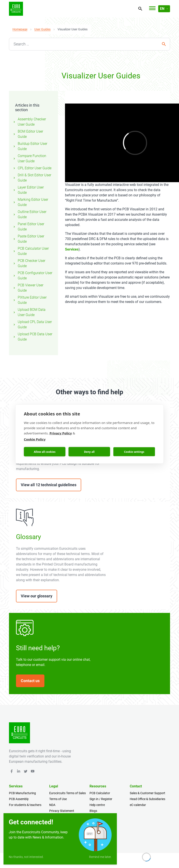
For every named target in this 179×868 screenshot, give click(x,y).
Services (72, 249)
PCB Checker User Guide (29, 263)
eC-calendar (138, 805)
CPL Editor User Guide (32, 168)
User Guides (42, 29)
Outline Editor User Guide (29, 214)
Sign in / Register (101, 799)
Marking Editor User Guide (30, 202)
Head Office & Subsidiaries (147, 799)
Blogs (93, 811)
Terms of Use (58, 799)
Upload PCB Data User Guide (32, 337)
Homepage (20, 29)
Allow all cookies (45, 452)
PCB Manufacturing (22, 793)
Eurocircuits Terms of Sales (68, 793)
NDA (52, 805)
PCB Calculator (100, 793)
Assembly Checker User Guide (29, 122)
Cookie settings (134, 452)
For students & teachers (25, 805)
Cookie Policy (35, 439)
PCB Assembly (19, 799)
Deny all (89, 452)
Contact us (30, 681)
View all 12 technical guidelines (49, 485)
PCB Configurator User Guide (32, 276)
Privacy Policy (61, 433)
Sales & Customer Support (147, 793)
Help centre (97, 805)
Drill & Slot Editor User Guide (32, 178)
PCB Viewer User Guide (28, 288)
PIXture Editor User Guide (30, 300)
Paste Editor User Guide (28, 239)
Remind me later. (100, 857)
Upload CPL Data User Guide (32, 324)
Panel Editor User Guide (28, 227)
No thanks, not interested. (26, 857)
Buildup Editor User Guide (30, 146)
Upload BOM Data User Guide (29, 312)
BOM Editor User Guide (28, 134)
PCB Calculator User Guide (31, 251)
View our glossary (37, 596)
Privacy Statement (62, 811)
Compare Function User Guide (29, 158)
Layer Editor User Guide (28, 190)
